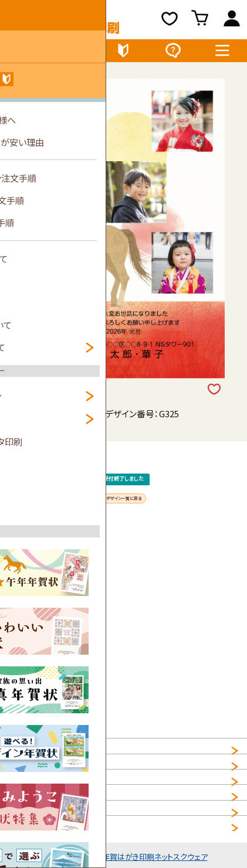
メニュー (222, 53)
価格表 (74, 53)
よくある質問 (173, 53)
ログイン (231, 21)
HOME (22, 756)
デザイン (25, 53)
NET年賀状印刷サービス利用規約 (74, 835)
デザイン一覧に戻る (124, 552)
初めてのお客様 (123, 53)
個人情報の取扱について (56, 783)
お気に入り (170, 21)
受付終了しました (124, 505)
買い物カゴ (201, 21)
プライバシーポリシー (49, 809)
